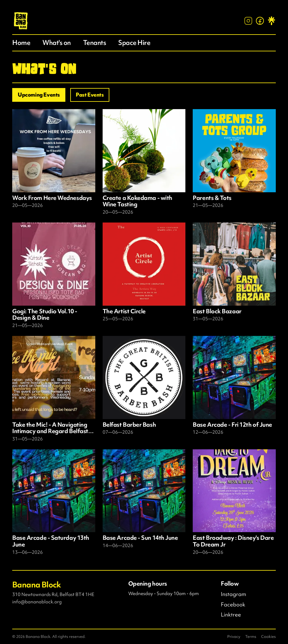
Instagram (233, 594)
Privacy (234, 637)
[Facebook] (260, 21)
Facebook (233, 605)
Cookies (268, 637)
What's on (57, 43)
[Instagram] (248, 21)
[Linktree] (272, 21)
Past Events (90, 95)
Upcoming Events (39, 95)
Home (21, 43)
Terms (251, 637)
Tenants (95, 43)
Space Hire (134, 43)
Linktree (231, 615)
